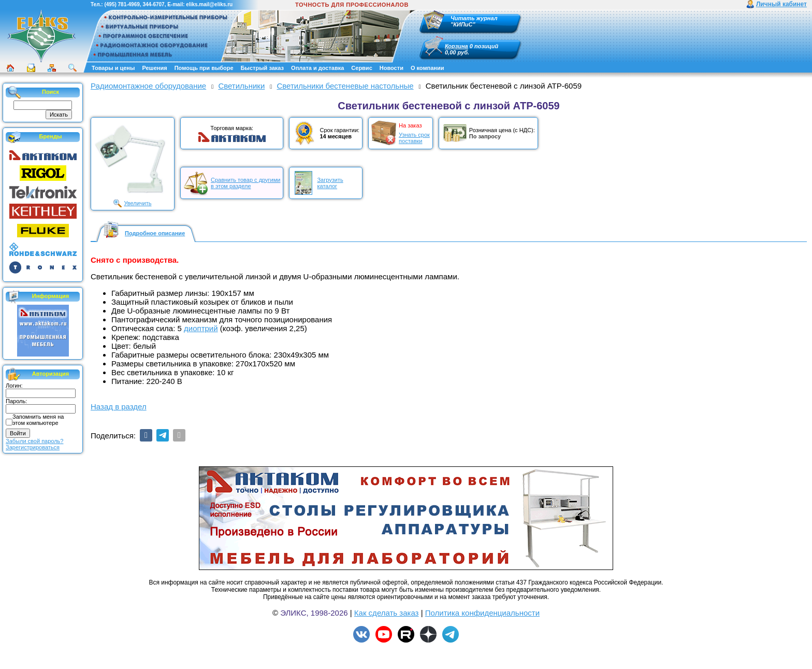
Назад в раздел (119, 407)
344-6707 (153, 4)
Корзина (456, 46)
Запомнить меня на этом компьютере (38, 420)
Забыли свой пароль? (34, 441)
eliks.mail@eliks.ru (209, 4)
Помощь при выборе (204, 68)
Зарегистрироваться (33, 447)
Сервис (361, 68)
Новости (392, 68)
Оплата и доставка (317, 68)
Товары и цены (113, 68)
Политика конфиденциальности (482, 613)
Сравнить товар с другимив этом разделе (245, 183)
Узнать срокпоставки (414, 138)
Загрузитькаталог (330, 183)
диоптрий (201, 328)
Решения (154, 68)
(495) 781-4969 (122, 4)
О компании (427, 68)
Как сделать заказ (387, 613)
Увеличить (137, 203)
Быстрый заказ (262, 68)
